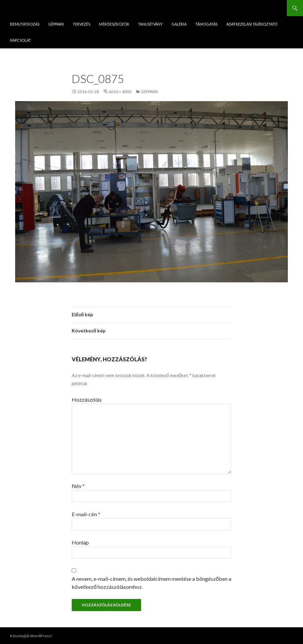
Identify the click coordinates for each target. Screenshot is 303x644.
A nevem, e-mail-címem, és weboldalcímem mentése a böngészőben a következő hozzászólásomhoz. (151, 583)
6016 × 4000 (120, 92)
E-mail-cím (86, 514)
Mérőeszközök (114, 24)
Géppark (56, 24)
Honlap (80, 542)
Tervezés (81, 24)
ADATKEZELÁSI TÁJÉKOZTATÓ (252, 24)
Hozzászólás (87, 399)
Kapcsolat (21, 40)
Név (78, 486)
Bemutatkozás (25, 24)
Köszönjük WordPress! (31, 636)
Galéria (179, 24)
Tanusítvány (150, 24)
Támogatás (206, 24)
